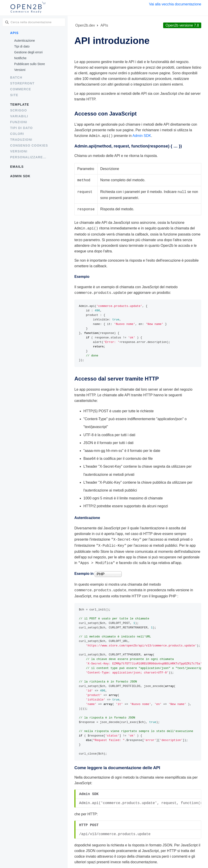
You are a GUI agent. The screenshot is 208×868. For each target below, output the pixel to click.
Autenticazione (25, 41)
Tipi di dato (22, 46)
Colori (17, 134)
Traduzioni (21, 140)
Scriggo (19, 110)
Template (20, 104)
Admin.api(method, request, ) (128, 146)
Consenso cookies (29, 145)
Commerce (21, 89)
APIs (14, 33)
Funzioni (19, 122)
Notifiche (20, 58)
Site (14, 95)
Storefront (22, 83)
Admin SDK (20, 176)
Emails (17, 167)
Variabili (19, 116)
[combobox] (34, 22)
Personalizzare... (28, 157)
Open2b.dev (85, 25)
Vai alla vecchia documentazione (175, 4)
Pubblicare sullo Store (30, 64)
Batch (16, 77)
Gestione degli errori (28, 52)
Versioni (20, 70)
